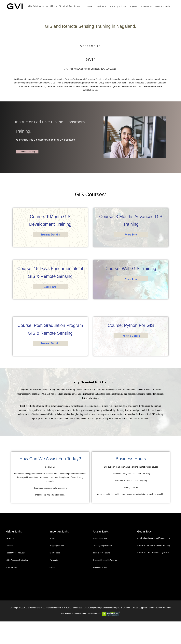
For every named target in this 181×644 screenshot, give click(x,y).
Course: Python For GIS (131, 332)
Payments (54, 583)
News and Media (163, 6)
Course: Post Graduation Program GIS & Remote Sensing (50, 340)
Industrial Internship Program (106, 583)
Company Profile (101, 590)
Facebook (10, 561)
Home (90, 6)
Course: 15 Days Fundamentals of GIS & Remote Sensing (50, 275)
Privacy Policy (12, 590)
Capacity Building (118, 6)
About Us (145, 6)
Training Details (50, 234)
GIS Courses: (90, 194)
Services (100, 6)
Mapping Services (57, 568)
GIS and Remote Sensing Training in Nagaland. (91, 25)
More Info (131, 234)
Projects (133, 6)
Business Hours (131, 473)
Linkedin (9, 568)
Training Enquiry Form (103, 568)
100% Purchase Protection (17, 583)
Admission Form (100, 561)
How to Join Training (102, 575)
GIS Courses (55, 575)
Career (53, 590)
